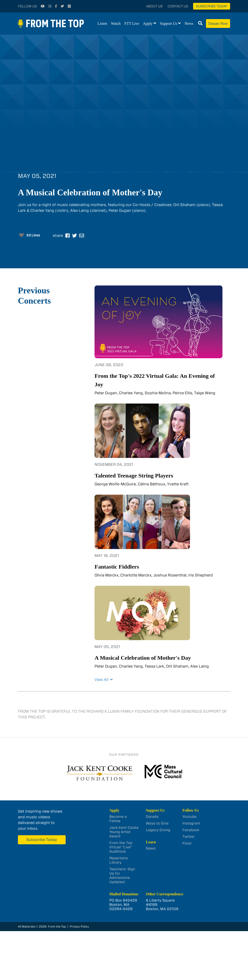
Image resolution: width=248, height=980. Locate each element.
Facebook (191, 830)
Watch (116, 23)
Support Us (169, 23)
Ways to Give (157, 823)
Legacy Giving (158, 830)
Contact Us (178, 6)
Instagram (191, 823)
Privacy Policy (79, 926)
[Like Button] (21, 235)
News (189, 23)
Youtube (189, 817)
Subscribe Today (212, 6)
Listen (102, 23)
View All (104, 680)
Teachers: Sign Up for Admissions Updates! (122, 876)
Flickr (187, 843)
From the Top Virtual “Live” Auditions (121, 847)
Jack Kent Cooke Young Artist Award (124, 832)
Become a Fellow (118, 819)
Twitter (189, 837)
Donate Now (218, 23)
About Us (154, 6)
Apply (148, 23)
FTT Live (132, 23)
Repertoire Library (119, 860)
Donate (152, 817)
